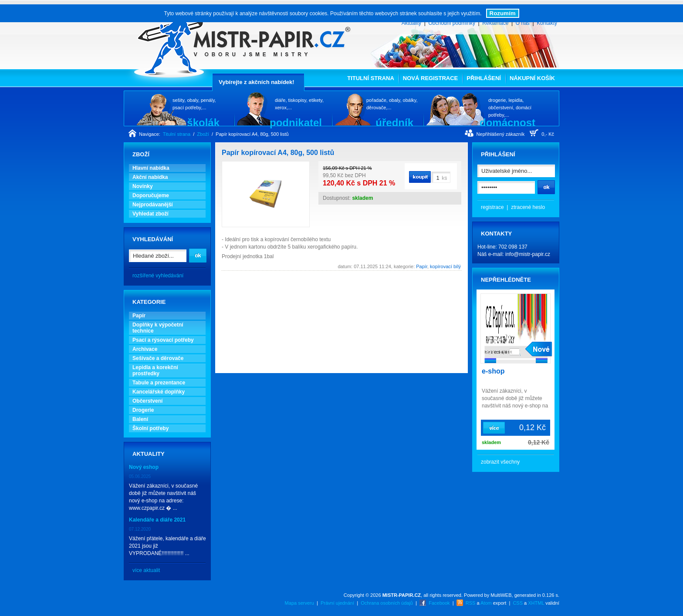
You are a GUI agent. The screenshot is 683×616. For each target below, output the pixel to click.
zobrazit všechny (500, 462)
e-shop (493, 371)
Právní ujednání (337, 603)
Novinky (143, 186)
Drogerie (143, 410)
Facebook (439, 603)
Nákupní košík (532, 78)
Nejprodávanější (153, 205)
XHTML (536, 603)
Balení (140, 419)
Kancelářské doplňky (159, 392)
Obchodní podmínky (451, 23)
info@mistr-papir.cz (528, 254)
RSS (471, 603)
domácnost (507, 122)
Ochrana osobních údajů (387, 603)
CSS (518, 603)
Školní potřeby (150, 428)
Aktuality (411, 23)
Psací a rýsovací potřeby (163, 340)
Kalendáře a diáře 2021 (157, 520)
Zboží (203, 134)
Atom (486, 603)
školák (203, 122)
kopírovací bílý (445, 266)
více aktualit (146, 570)
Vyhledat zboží (150, 214)
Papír (139, 316)
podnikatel (296, 122)
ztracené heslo (528, 207)
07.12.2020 (140, 529)
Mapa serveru (299, 603)
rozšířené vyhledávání (158, 276)
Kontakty (547, 23)
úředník (394, 122)
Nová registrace (430, 78)
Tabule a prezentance (159, 383)
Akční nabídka (150, 177)
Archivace (145, 349)
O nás (523, 23)
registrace (492, 207)
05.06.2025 (140, 476)
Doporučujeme (151, 195)
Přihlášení (484, 78)
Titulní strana (371, 78)
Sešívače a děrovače (158, 358)
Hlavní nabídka (151, 168)
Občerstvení (147, 401)
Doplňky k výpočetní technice (158, 328)
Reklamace (495, 23)
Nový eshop (144, 467)
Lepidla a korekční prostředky (155, 370)
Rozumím (503, 13)
